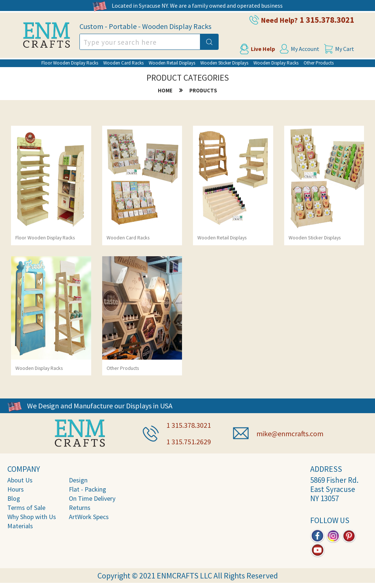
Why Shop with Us (32, 517)
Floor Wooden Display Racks (70, 63)
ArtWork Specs (89, 517)
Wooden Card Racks (123, 63)
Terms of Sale (26, 508)
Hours (16, 489)
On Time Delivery (92, 498)
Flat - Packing (88, 489)
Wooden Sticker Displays (224, 63)
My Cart (345, 49)
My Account (305, 49)
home (165, 90)
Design (78, 480)
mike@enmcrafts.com (290, 433)
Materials (20, 526)
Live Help (263, 49)
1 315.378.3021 (327, 20)
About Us (20, 480)
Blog (14, 498)
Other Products (319, 63)
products (203, 90)
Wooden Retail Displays (172, 63)
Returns (80, 508)
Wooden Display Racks (276, 63)
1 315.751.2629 (189, 442)
